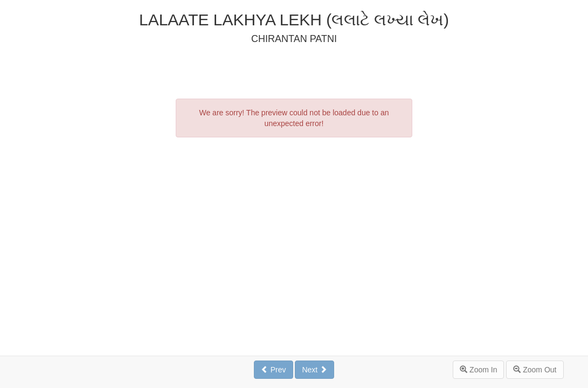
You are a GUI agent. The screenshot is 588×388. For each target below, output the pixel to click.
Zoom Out (535, 370)
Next (314, 370)
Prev (274, 370)
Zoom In (478, 370)
